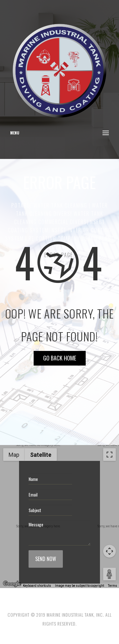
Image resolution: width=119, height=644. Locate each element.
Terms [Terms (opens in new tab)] (112, 586)
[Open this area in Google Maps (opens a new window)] (12, 584)
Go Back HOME (60, 358)
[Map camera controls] (109, 551)
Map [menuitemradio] (14, 455)
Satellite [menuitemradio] (41, 455)
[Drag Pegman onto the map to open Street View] (109, 574)
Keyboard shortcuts (37, 586)
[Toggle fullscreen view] (109, 455)
